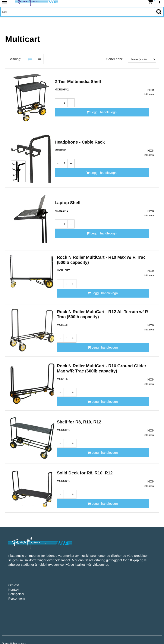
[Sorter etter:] (142, 52)
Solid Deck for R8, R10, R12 (85, 460)
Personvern (17, 581)
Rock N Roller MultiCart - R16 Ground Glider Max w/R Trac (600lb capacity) (102, 357)
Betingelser (16, 576)
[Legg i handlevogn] (114, 100)
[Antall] (64, 100)
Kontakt (14, 572)
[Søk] (77, 18)
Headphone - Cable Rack (80, 140)
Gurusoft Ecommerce (14, 626)
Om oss (14, 568)
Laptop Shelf (68, 200)
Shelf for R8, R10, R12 (79, 409)
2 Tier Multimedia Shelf (78, 79)
